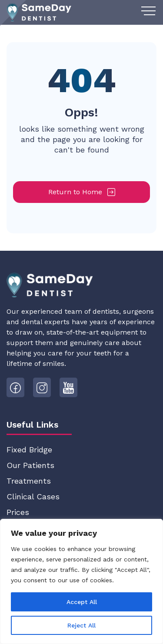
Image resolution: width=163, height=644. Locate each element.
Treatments (29, 481)
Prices (18, 512)
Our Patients (30, 465)
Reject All (81, 625)
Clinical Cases (33, 496)
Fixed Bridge (29, 450)
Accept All (82, 602)
